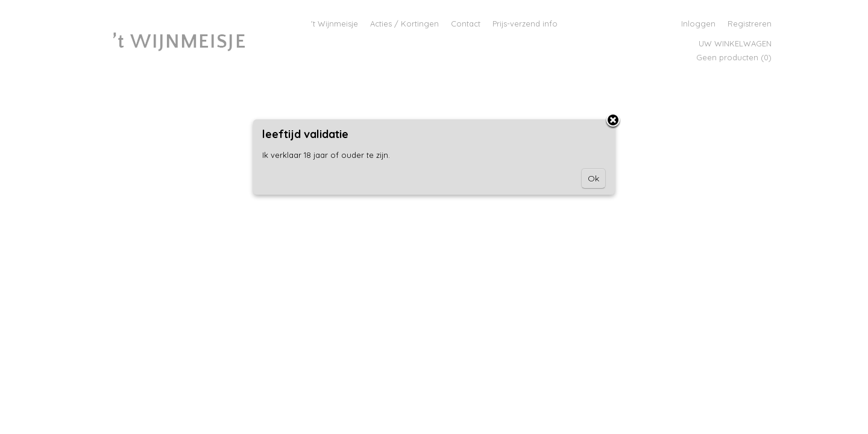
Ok (593, 178)
